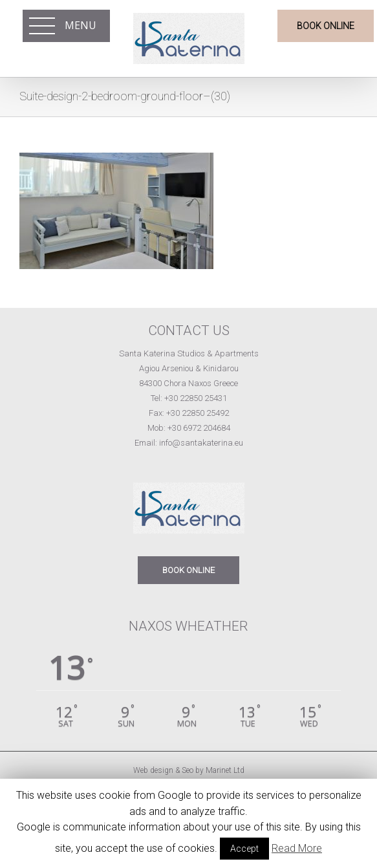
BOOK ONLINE (188, 570)
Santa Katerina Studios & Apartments (189, 353)
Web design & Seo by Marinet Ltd (189, 770)
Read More (297, 848)
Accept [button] (244, 849)
